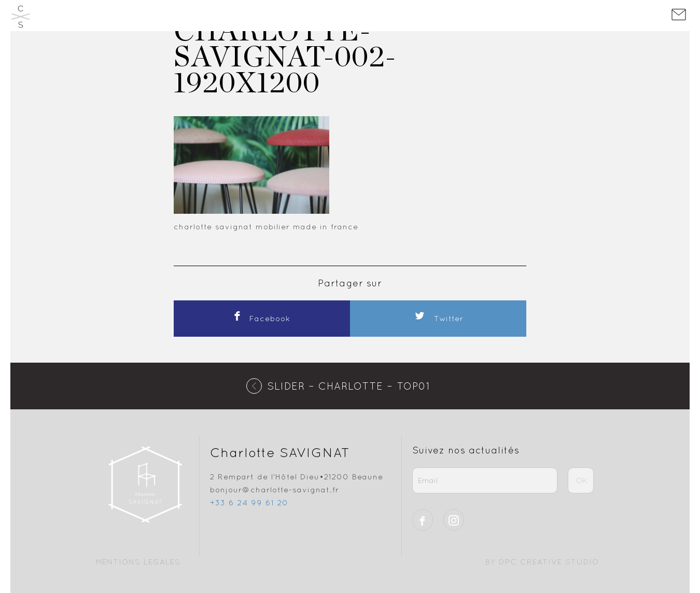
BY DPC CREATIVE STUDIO (542, 562)
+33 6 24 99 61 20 (249, 502)
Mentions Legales (138, 562)
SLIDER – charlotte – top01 (348, 386)
